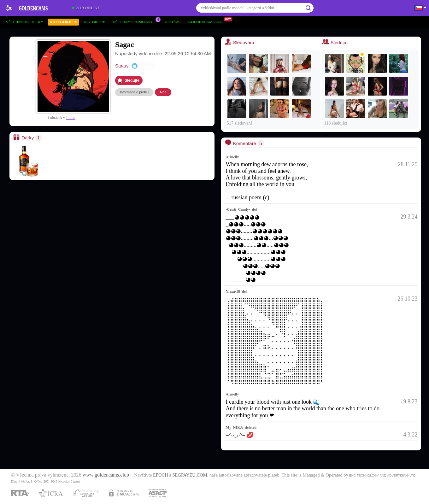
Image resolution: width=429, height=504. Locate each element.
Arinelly (232, 157)
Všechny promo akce (136, 21)
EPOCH (161, 475)
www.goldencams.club (106, 475)
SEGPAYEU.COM (190, 475)
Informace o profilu (134, 92)
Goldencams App (207, 21)
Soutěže (172, 22)
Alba (163, 92)
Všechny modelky (24, 22)
